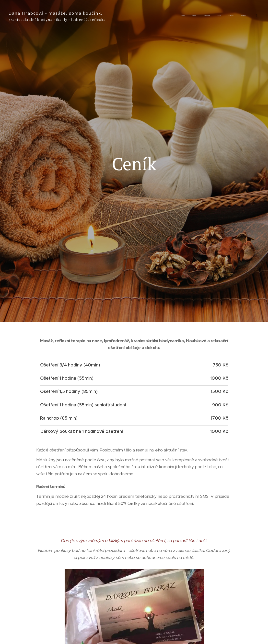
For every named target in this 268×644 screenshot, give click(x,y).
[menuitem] (198, 16)
